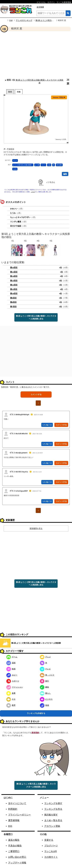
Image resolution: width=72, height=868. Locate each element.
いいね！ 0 (47, 425)
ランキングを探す (53, 803)
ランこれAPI (51, 851)
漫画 (11, 663)
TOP (11, 20)
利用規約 (13, 809)
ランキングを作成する (36, 713)
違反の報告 (14, 840)
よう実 (37, 165)
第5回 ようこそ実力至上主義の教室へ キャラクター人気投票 (36, 643)
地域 (44, 705)
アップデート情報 (17, 863)
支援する (49, 840)
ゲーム (12, 657)
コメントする (36, 394)
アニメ (15, 160)
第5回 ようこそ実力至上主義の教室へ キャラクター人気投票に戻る (36, 317)
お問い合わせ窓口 (17, 857)
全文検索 (40, 7)
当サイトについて (17, 803)
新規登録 (35, 733)
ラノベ (43, 165)
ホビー (12, 675)
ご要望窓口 (14, 851)
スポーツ (13, 681)
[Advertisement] (36, 55)
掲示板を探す (51, 815)
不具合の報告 (15, 846)
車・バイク (47, 675)
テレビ (45, 669)
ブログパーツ (51, 846)
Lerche (15, 169)
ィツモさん (51, 182)
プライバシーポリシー (19, 815)
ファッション (15, 687)
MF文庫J (59, 165)
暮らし (45, 693)
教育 (11, 705)
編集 (65, 174)
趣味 (44, 687)
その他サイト (51, 857)
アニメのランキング (24, 20)
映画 (11, 669)
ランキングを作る (53, 809)
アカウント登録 (52, 826)
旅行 (44, 681)
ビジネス (46, 699)
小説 (49, 165)
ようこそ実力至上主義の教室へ (23, 165)
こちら (33, 192)
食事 (11, 693)
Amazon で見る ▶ (59, 97)
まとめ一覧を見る (53, 820)
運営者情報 (14, 820)
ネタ (11, 699)
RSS (10, 826)
